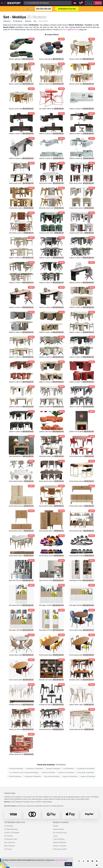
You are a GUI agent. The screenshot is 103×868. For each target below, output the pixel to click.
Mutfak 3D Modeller (53, 769)
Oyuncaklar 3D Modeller (85, 773)
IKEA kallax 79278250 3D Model (50, 605)
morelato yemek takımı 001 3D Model (81, 680)
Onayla (68, 864)
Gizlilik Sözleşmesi (60, 842)
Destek (56, 826)
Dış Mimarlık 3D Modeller (85, 769)
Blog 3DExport (10, 846)
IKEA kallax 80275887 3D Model (20, 605)
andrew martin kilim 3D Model (18, 754)
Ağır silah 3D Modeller (51, 776)
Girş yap (89, 3)
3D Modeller (9, 826)
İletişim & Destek (61, 822)
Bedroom (64, 30)
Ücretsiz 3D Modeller (12, 833)
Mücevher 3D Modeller (66, 773)
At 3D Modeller (68, 769)
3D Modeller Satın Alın (15, 822)
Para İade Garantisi (60, 849)
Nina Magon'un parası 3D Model (80, 580)
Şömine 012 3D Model (77, 432)
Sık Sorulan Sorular (60, 833)
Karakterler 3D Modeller (34, 769)
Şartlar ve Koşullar (60, 846)
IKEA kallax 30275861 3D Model (19, 630)
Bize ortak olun (10, 842)
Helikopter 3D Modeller (32, 776)
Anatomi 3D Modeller (87, 776)
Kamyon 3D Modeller (70, 776)
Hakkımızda (10, 793)
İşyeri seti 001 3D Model (47, 580)
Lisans (55, 836)
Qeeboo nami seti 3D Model (48, 432)
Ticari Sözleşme (59, 839)
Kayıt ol (98, 3)
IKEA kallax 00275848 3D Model (50, 630)
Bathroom (75, 30)
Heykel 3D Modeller (16, 769)
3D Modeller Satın (11, 839)
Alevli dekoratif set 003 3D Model (20, 456)
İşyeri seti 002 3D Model (17, 580)
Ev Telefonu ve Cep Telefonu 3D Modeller (24, 773)
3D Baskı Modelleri (11, 829)
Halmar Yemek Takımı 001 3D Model (81, 705)
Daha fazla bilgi (61, 860)
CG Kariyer (8, 849)
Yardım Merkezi (58, 829)
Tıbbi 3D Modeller (15, 776)
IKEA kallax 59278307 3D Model (80, 605)
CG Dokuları (9, 836)
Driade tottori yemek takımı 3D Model (81, 208)
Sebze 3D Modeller (48, 773)
